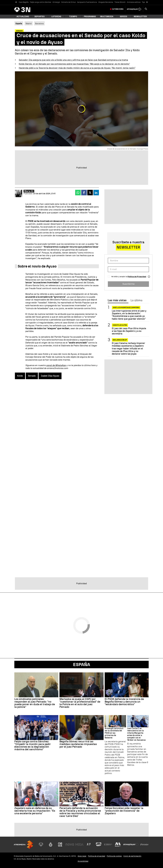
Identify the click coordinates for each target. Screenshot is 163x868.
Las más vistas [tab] (117, 300)
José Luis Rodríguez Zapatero (126, 308)
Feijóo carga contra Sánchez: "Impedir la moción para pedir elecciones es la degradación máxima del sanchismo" (33, 745)
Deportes (40, 17)
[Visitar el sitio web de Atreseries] (89, 844)
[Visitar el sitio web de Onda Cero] (99, 844)
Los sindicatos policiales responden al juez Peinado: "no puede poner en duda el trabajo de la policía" (35, 703)
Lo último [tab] (136, 300)
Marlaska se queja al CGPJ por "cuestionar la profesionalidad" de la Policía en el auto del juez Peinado (80, 703)
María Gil (29, 191)
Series (123, 17)
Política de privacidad (97, 856)
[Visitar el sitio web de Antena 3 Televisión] (41, 844)
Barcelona (39, 24)
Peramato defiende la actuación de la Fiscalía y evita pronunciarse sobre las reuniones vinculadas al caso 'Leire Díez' (80, 812)
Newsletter (140, 17)
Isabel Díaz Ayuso (50, 376)
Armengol (56, 2)
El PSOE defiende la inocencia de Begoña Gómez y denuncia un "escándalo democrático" (124, 702)
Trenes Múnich (120, 2)
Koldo (20, 376)
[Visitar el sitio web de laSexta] (51, 844)
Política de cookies (114, 856)
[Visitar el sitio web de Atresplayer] (131, 844)
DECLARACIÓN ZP (120, 340)
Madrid (29, 24)
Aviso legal (82, 856)
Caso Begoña (24, 2)
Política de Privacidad (137, 277)
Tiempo (73, 17)
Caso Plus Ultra (120, 325)
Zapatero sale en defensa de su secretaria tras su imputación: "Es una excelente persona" (35, 811)
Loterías (56, 17)
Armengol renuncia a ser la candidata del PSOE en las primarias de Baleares (114, 733)
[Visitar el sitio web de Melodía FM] (118, 844)
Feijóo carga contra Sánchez (41, 2)
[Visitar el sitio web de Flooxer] (144, 844)
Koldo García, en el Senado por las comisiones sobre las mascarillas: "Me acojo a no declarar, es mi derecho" (74, 64)
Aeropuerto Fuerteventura (87, 2)
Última (118, 9)
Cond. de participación (132, 856)
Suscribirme (128, 284)
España (82, 665)
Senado (32, 376)
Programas (90, 17)
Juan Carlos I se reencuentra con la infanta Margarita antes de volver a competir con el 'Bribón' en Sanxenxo (136, 734)
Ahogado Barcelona (106, 2)
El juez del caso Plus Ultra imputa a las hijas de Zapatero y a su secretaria (129, 331)
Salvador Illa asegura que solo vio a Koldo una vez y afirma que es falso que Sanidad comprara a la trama (73, 60)
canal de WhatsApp (56, 365)
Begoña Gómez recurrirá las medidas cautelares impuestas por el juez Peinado (78, 744)
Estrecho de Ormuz (69, 2)
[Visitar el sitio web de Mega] (79, 844)
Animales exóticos (134, 2)
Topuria (145, 2)
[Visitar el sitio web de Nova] (70, 844)
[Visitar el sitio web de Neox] (60, 844)
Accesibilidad (83, 861)
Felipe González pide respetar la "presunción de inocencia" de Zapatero (124, 811)
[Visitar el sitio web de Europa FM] (108, 844)
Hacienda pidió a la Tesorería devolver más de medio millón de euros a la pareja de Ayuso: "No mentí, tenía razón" (77, 68)
